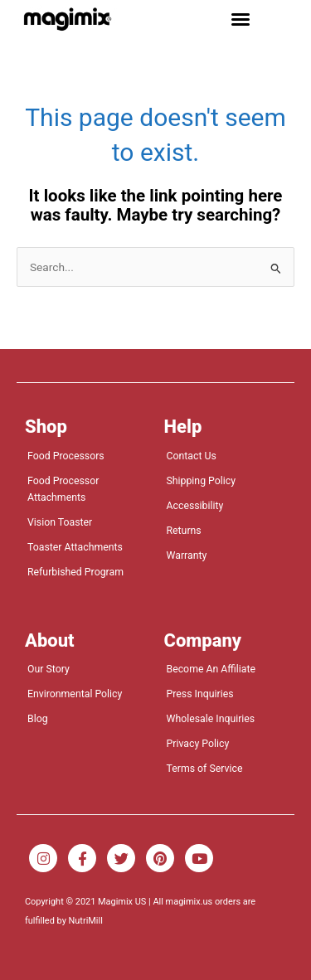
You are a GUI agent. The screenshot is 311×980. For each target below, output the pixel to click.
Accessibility (195, 506)
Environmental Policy (75, 694)
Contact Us (192, 456)
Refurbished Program (75, 572)
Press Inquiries (200, 694)
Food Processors (66, 456)
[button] (241, 19)
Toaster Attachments (75, 547)
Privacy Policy (198, 744)
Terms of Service (205, 769)
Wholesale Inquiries (211, 719)
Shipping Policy (202, 481)
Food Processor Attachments (63, 489)
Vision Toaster (60, 522)
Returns (184, 531)
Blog (38, 719)
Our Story (49, 669)
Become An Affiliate (211, 669)
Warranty (187, 555)
